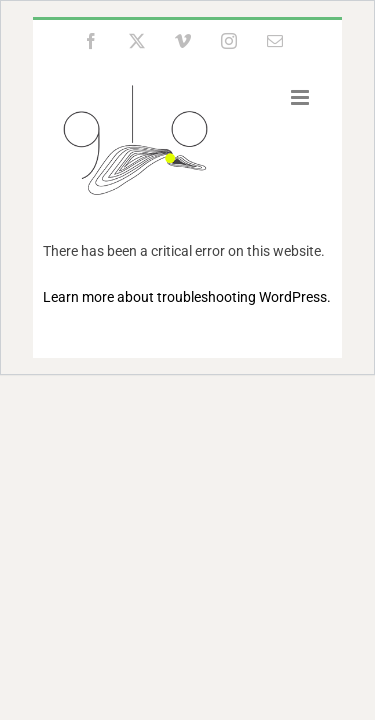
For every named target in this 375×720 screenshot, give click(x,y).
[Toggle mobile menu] (301, 97)
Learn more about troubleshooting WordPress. (187, 297)
